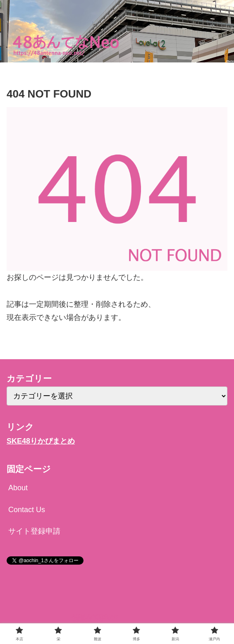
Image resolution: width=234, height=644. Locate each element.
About (18, 488)
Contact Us (27, 510)
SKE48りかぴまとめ (41, 441)
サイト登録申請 (34, 531)
